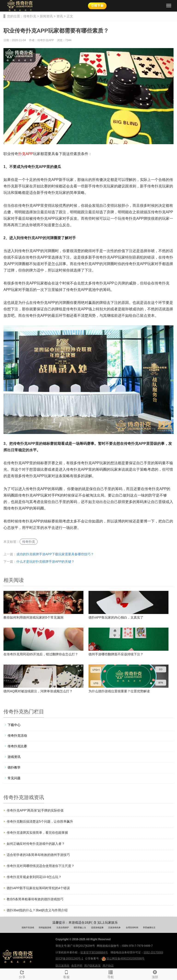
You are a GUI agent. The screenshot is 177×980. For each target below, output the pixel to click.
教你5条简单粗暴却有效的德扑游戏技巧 (35, 899)
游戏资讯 (14, 757)
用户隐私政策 (92, 966)
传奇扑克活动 (17, 736)
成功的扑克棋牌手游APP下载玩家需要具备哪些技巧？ (55, 554)
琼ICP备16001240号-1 (69, 959)
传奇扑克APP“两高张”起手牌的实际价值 (35, 810)
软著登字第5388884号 (94, 953)
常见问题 (14, 778)
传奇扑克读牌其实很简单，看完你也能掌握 (37, 833)
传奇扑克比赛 (17, 746)
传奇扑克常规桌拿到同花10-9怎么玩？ (34, 877)
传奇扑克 (30, 16)
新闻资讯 (46, 16)
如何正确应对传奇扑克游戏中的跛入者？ (36, 844)
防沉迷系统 (62, 966)
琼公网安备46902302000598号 (123, 959)
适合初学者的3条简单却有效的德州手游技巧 (38, 855)
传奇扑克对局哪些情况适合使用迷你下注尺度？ (41, 866)
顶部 (155, 974)
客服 (66, 974)
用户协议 (108, 966)
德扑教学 (14, 767)
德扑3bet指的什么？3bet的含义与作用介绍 (37, 910)
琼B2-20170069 (153, 953)
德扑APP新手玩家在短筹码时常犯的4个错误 (38, 888)
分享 (22, 974)
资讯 (60, 16)
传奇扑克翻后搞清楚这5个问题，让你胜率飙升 (40, 821)
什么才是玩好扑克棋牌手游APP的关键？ (45, 562)
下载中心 (14, 725)
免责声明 (77, 966)
